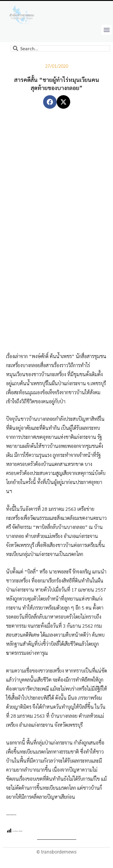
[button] (107, 30)
